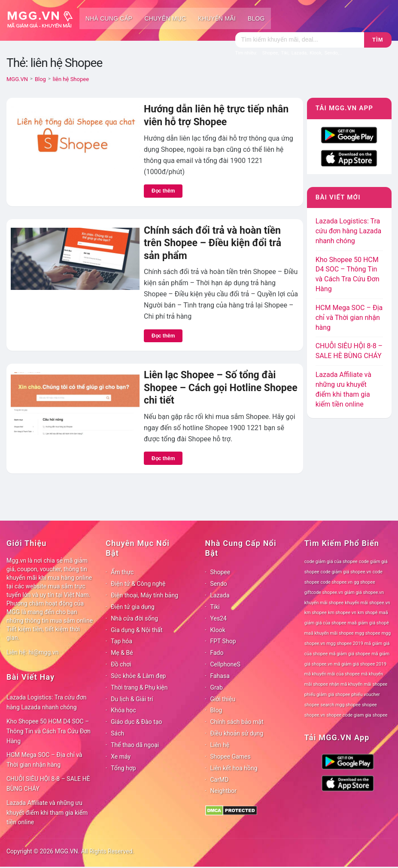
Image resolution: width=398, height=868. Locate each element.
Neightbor (224, 791)
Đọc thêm (163, 191)
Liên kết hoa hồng (234, 768)
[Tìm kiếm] (300, 40)
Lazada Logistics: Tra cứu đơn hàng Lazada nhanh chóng (349, 231)
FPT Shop (223, 641)
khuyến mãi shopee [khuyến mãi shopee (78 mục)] (324, 603)
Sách (117, 733)
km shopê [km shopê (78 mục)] (368, 613)
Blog (256, 18)
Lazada (220, 595)
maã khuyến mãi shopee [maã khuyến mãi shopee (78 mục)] (329, 633)
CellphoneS (225, 664)
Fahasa (220, 676)
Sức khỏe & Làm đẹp (138, 676)
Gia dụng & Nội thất (137, 630)
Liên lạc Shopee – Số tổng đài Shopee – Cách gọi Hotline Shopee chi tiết (221, 388)
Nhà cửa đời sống (134, 618)
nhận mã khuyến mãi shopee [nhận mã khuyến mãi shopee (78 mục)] (358, 684)
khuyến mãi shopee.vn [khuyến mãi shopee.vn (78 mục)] (367, 603)
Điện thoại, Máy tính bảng (144, 595)
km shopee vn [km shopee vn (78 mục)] (342, 613)
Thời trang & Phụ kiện (139, 687)
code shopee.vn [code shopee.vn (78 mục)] (337, 582)
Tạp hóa (122, 641)
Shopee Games (231, 756)
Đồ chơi (121, 664)
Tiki (215, 607)
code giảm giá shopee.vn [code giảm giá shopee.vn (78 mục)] (346, 572)
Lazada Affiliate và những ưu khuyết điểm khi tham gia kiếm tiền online (47, 813)
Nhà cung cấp (109, 18)
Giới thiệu (223, 699)
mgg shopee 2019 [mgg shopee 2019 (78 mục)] (345, 643)
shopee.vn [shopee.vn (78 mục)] (315, 715)
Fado (217, 653)
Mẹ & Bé (122, 653)
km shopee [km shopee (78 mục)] (316, 613)
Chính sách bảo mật (237, 722)
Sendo (219, 584)
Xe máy (121, 756)
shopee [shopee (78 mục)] (369, 705)
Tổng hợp (123, 768)
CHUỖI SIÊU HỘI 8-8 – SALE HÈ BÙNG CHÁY (48, 784)
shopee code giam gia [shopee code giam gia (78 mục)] (349, 715)
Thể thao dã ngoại (135, 745)
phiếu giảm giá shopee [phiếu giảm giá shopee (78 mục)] (327, 695)
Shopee (220, 572)
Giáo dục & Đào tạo (136, 722)
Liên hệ (220, 745)
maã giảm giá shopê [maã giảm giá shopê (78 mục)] (368, 623)
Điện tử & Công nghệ (138, 584)
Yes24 (219, 618)
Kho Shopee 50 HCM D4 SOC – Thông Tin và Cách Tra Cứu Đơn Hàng (49, 731)
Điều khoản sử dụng (237, 733)
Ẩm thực (122, 572)
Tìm (378, 40)
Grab (217, 687)
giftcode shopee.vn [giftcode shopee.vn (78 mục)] (324, 592)
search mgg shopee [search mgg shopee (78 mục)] (341, 705)
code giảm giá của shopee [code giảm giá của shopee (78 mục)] (331, 562)
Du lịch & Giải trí (132, 699)
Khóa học (123, 710)
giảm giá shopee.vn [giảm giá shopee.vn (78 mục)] (364, 592)
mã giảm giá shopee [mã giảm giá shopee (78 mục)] (349, 654)
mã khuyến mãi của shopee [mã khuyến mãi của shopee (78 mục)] (332, 674)
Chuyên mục (165, 18)
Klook (218, 630)
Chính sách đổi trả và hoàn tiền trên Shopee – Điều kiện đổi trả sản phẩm (213, 243)
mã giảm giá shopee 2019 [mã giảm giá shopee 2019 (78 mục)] (360, 664)
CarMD (220, 780)
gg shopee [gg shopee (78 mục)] (364, 582)
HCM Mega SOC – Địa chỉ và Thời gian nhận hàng (349, 318)
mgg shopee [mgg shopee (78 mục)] (368, 633)
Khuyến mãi (217, 18)
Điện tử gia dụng (133, 607)
